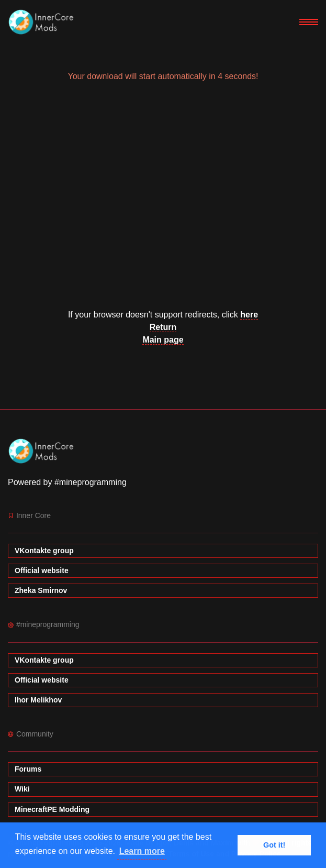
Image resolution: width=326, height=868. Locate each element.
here (249, 315)
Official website (42, 570)
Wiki (22, 789)
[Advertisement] (163, 200)
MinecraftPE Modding (52, 809)
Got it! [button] (274, 845)
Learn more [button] (142, 851)
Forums (28, 769)
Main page (163, 340)
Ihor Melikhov (38, 700)
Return (163, 327)
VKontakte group (44, 551)
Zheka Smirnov (41, 590)
